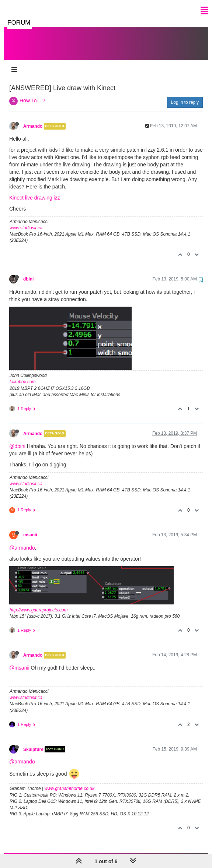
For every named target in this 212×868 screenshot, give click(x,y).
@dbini (17, 446)
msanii (30, 535)
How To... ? (32, 100)
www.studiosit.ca (26, 228)
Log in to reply (185, 102)
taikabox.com (23, 382)
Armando (33, 126)
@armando (22, 548)
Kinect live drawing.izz (35, 198)
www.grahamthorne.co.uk (69, 788)
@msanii (19, 668)
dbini (28, 279)
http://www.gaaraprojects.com (39, 610)
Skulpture (33, 749)
